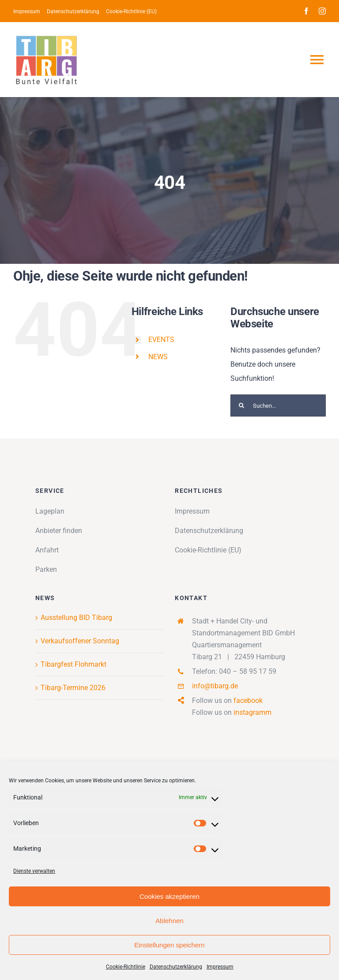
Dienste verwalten (34, 871)
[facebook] (306, 11)
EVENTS (161, 340)
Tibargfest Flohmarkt (73, 664)
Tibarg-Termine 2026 (73, 688)
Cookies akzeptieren (169, 896)
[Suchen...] (278, 406)
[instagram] (322, 11)
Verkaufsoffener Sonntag (80, 641)
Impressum (220, 967)
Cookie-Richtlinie (126, 967)
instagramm (252, 712)
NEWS (158, 357)
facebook (248, 700)
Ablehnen (169, 921)
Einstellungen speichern (169, 945)
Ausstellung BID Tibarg (76, 618)
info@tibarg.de (215, 686)
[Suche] (241, 406)
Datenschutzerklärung (176, 967)
